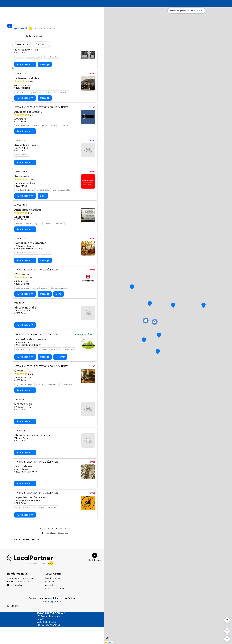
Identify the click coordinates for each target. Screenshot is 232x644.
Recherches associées (27, 556)
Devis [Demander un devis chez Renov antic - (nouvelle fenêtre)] (43, 212)
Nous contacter (15, 602)
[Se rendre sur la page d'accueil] (20, 28)
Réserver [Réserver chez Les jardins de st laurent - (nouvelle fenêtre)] (60, 373)
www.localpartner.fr (52, 618)
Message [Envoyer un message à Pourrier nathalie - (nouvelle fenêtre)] (45, 81)
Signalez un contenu (55, 605)
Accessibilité (51, 602)
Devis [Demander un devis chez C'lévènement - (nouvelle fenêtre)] (59, 310)
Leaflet (109, 642)
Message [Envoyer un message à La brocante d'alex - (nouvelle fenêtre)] (45, 114)
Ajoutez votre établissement (21, 595)
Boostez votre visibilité (18, 598)
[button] (204, 305)
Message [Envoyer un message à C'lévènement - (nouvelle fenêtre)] (45, 310)
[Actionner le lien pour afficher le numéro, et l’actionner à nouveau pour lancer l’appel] (25, 81)
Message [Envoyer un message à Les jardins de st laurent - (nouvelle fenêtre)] (45, 373)
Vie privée (50, 598)
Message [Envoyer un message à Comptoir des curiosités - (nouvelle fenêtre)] (45, 277)
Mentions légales (53, 595)
